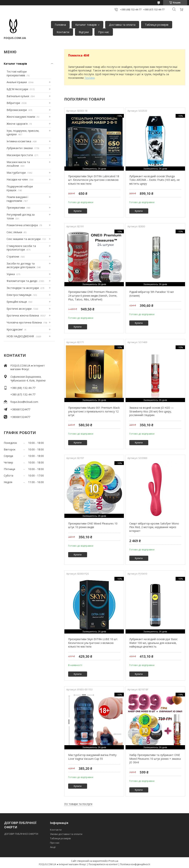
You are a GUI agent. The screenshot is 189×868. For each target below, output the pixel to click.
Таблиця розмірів (157, 25)
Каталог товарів (86, 25)
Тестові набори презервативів (17, 73)
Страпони (13, 256)
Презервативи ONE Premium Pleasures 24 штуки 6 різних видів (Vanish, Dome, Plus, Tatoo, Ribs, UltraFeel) (93, 296)
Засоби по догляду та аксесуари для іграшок (21, 265)
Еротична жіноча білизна (23, 315)
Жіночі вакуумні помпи (21, 117)
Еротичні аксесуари (19, 309)
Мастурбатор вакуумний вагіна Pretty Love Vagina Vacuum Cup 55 (92, 757)
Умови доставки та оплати (66, 834)
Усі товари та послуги (78, 804)
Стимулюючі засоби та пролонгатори (21, 248)
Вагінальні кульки (18, 96)
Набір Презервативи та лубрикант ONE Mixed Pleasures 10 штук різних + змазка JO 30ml (155, 759)
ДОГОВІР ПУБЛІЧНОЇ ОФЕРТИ (21, 834)
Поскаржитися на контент (103, 864)
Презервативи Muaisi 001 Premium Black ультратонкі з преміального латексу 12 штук (94, 411)
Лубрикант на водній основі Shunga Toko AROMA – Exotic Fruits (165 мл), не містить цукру (155, 180)
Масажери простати (20, 155)
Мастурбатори (16, 173)
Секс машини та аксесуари (24, 239)
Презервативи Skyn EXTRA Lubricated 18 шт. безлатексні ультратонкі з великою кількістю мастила (94, 180)
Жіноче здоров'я (17, 124)
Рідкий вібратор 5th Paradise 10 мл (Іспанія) (152, 294)
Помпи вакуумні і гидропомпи (17, 199)
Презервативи (16, 208)
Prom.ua (113, 861)
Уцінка (11, 274)
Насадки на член (17, 179)
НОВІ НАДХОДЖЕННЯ (21, 336)
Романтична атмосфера (22, 225)
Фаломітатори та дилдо (22, 281)
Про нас (104, 32)
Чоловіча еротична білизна (24, 322)
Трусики (89, 78)
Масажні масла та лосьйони (18, 164)
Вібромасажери (17, 110)
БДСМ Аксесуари (17, 89)
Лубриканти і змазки (20, 148)
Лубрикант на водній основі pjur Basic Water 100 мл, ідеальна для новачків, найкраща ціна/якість (154, 643)
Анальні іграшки (17, 82)
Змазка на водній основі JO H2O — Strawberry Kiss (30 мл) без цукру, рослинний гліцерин (152, 411)
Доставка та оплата (122, 25)
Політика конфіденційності (135, 864)
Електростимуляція (19, 295)
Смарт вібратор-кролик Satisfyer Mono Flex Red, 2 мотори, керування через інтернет (154, 527)
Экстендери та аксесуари (23, 288)
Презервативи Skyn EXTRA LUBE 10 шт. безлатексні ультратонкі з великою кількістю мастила (93, 643)
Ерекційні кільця (17, 302)
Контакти (63, 32)
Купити (78, 211)
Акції (53, 847)
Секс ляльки (14, 232)
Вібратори (13, 103)
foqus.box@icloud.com (24, 402)
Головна (60, 25)
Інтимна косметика (19, 141)
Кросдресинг (15, 329)
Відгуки (84, 32)
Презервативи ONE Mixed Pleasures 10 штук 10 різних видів (93, 525)
